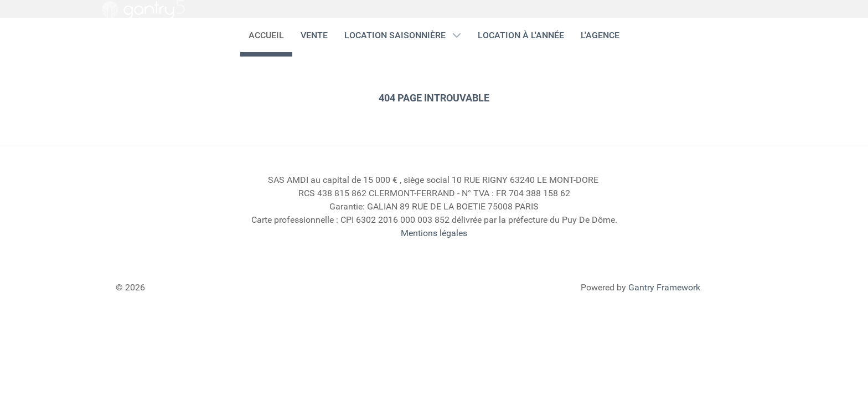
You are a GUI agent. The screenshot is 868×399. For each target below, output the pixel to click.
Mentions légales (434, 233)
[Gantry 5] (143, 9)
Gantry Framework (664, 287)
